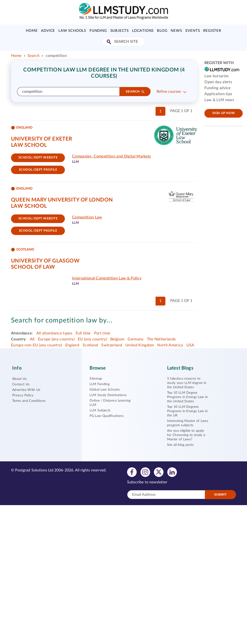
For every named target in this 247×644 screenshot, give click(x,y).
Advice (48, 31)
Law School (29, 145)
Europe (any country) (56, 339)
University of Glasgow (45, 261)
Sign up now (224, 113)
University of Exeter (42, 139)
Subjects (120, 31)
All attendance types (54, 333)
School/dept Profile (38, 170)
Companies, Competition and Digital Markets (111, 156)
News (176, 31)
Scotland (90, 345)
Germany (135, 339)
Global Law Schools (105, 390)
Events (193, 31)
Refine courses (169, 92)
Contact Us (21, 384)
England (72, 345)
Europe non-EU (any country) (36, 345)
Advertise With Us (26, 390)
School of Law (33, 267)
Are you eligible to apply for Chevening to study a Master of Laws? (186, 435)
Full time (83, 333)
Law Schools (72, 31)
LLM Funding (100, 384)
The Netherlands (161, 339)
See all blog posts (180, 445)
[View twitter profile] (159, 472)
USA (190, 345)
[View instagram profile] (145, 472)
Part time (102, 333)
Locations (143, 31)
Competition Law (87, 217)
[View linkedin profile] (172, 472)
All (32, 339)
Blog (162, 31)
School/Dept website (38, 158)
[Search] (135, 92)
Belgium (117, 339)
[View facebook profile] (132, 472)
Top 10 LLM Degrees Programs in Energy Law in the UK (188, 411)
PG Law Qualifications (107, 416)
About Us (20, 379)
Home (32, 31)
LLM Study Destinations (108, 395)
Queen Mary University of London (62, 200)
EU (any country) (92, 339)
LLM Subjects (100, 410)
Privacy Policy (23, 395)
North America (170, 345)
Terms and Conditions (29, 401)
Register (212, 31)
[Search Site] (109, 42)
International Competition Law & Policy (107, 278)
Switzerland (112, 345)
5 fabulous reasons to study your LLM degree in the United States (187, 383)
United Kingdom (140, 345)
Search (34, 56)
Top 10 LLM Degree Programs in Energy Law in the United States (188, 397)
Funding (98, 31)
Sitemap (96, 379)
